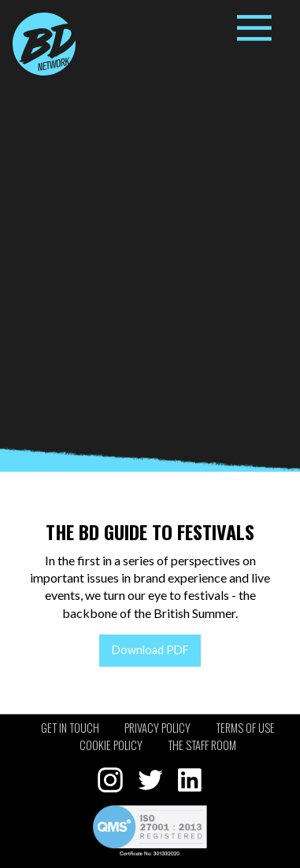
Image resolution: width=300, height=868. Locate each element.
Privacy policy (157, 728)
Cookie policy (111, 745)
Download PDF (150, 650)
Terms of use (245, 728)
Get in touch (70, 728)
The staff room (202, 745)
